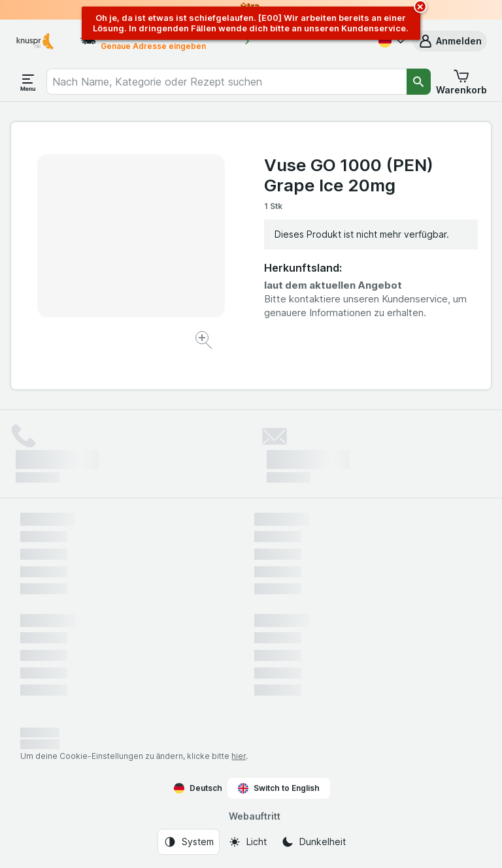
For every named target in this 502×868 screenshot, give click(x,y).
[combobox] (226, 82)
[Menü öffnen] (28, 82)
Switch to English (279, 788)
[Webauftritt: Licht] (247, 842)
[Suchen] (419, 82)
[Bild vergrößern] (205, 342)
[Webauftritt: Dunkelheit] (313, 842)
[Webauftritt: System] (189, 842)
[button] (450, 41)
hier (239, 756)
